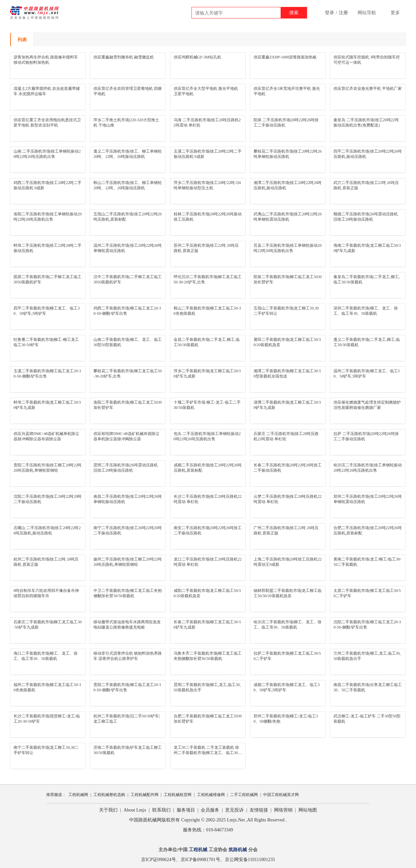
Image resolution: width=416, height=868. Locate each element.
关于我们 (108, 810)
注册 (343, 13)
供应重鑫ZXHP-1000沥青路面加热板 (285, 57)
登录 (329, 13)
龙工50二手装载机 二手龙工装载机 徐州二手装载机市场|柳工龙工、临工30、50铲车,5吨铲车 (208, 753)
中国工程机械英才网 (281, 795)
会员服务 (210, 810)
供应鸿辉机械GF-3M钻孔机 (197, 57)
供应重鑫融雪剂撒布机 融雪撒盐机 (124, 57)
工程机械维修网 (211, 795)
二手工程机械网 (244, 795)
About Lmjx (135, 810)
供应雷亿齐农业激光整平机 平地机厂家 (368, 89)
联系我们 (161, 810)
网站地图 (308, 810)
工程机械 (198, 850)
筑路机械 (238, 850)
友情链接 (259, 810)
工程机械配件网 (145, 795)
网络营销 (283, 810)
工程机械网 (78, 795)
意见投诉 (234, 810)
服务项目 (186, 810)
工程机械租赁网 (178, 795)
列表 (22, 40)
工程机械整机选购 (109, 795)
